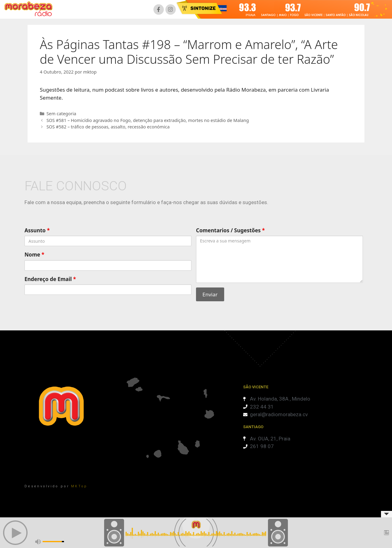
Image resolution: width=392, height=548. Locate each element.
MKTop (79, 486)
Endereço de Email (50, 279)
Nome (34, 255)
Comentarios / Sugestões (230, 230)
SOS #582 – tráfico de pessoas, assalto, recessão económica (108, 127)
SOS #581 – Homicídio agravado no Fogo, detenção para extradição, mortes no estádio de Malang (148, 120)
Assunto (37, 230)
